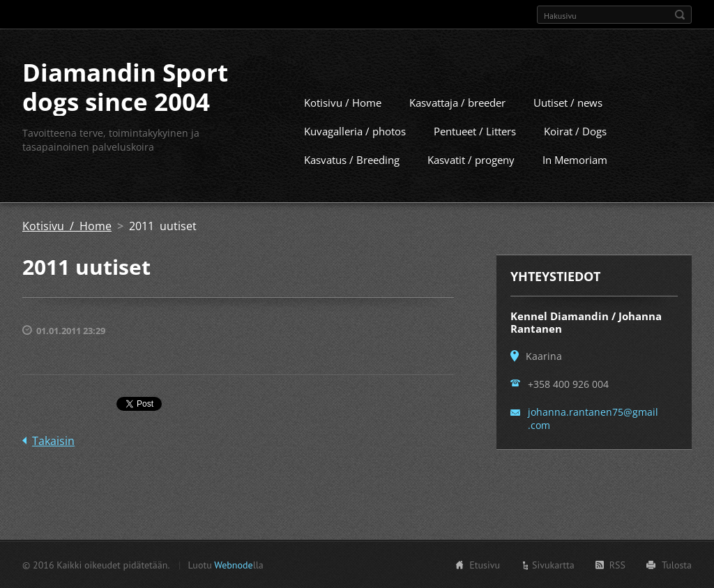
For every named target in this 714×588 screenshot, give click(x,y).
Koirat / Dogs (575, 130)
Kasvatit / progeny (471, 159)
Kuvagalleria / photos (355, 130)
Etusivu (485, 564)
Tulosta (677, 564)
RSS (617, 564)
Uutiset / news (568, 102)
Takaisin (53, 440)
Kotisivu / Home (343, 102)
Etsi (680, 15)
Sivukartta (553, 564)
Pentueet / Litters (475, 130)
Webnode (233, 564)
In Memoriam (575, 159)
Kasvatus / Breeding (352, 159)
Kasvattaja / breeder (457, 102)
